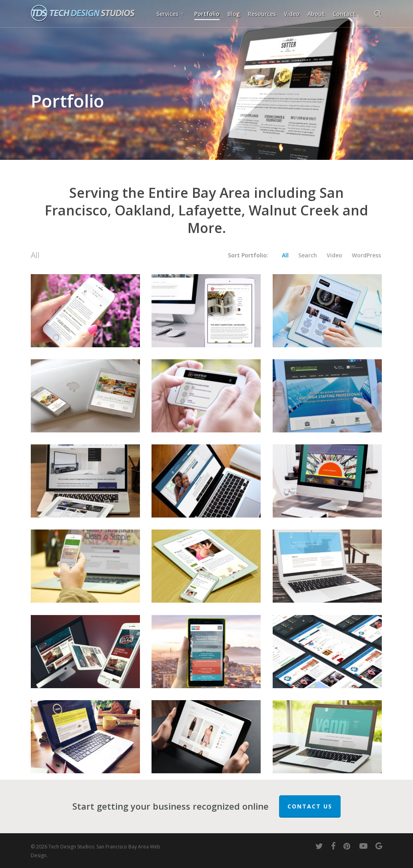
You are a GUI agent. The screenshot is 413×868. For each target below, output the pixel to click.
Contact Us (310, 806)
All (285, 255)
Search (308, 255)
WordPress (366, 255)
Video (334, 255)
